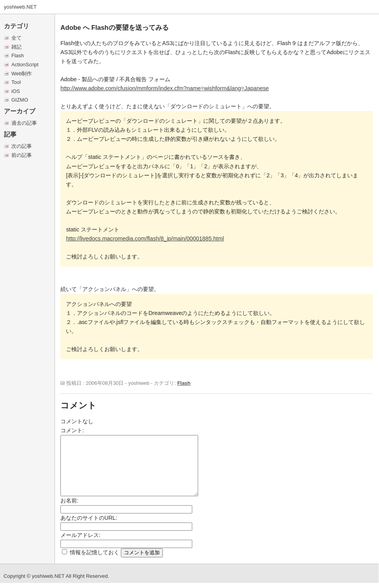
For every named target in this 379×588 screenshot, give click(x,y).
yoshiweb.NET (20, 7)
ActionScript (25, 65)
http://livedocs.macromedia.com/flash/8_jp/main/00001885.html (145, 238)
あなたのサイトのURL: (89, 518)
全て (16, 38)
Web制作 (22, 74)
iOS (16, 91)
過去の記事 (24, 123)
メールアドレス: (80, 535)
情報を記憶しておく (95, 552)
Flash (18, 56)
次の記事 (22, 146)
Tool (16, 82)
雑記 (16, 47)
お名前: (69, 501)
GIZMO (20, 100)
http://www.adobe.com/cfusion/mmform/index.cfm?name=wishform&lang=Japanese (165, 88)
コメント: (72, 430)
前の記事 (22, 155)
